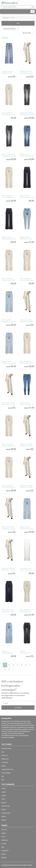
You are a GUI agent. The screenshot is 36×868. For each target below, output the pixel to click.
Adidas (4, 766)
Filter (18, 23)
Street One (5, 755)
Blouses (4, 803)
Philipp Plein (5, 759)
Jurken (4, 792)
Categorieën (5, 851)
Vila (3, 776)
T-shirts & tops (6, 806)
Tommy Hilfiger (6, 773)
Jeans (3, 799)
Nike (3, 780)
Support (4, 833)
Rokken (4, 809)
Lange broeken (6, 813)
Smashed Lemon (6, 748)
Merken (4, 854)
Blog (3, 847)
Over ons (4, 830)
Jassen (4, 796)
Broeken (4, 820)
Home (3, 837)
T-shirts (4, 789)
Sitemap (4, 858)
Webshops (5, 840)
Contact (4, 844)
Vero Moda (5, 762)
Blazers (4, 816)
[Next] (33, 33)
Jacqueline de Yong (7, 769)
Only (3, 752)
